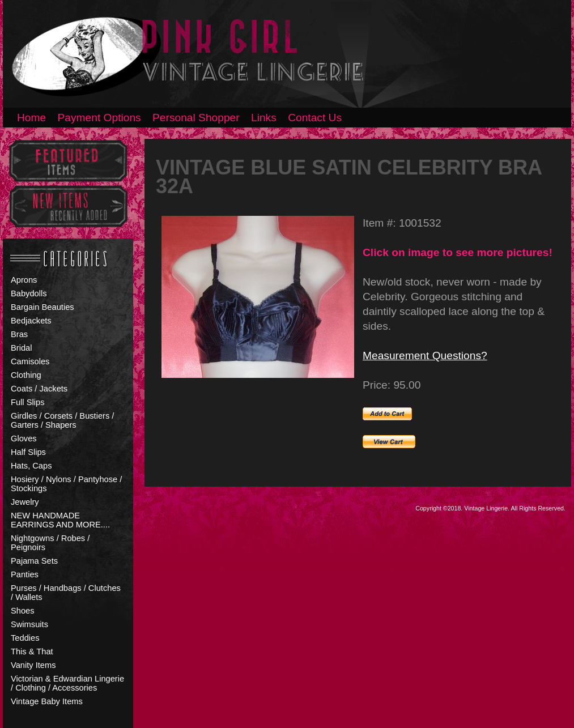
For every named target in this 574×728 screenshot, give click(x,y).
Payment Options (99, 118)
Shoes (23, 611)
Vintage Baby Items (47, 701)
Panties (25, 574)
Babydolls (29, 293)
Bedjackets (31, 321)
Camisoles (30, 361)
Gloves (24, 438)
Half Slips (28, 452)
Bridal (21, 348)
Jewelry (25, 502)
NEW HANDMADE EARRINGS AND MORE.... (60, 520)
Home (31, 118)
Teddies (25, 638)
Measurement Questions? (425, 356)
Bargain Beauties (42, 307)
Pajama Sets (34, 561)
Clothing (26, 375)
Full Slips (27, 402)
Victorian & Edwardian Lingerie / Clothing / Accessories (67, 683)
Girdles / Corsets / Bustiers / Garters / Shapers (62, 420)
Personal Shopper (196, 118)
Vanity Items (33, 665)
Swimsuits (29, 624)
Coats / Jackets (39, 389)
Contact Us (315, 118)
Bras (19, 334)
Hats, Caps (31, 466)
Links (264, 118)
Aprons (24, 280)
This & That (32, 652)
